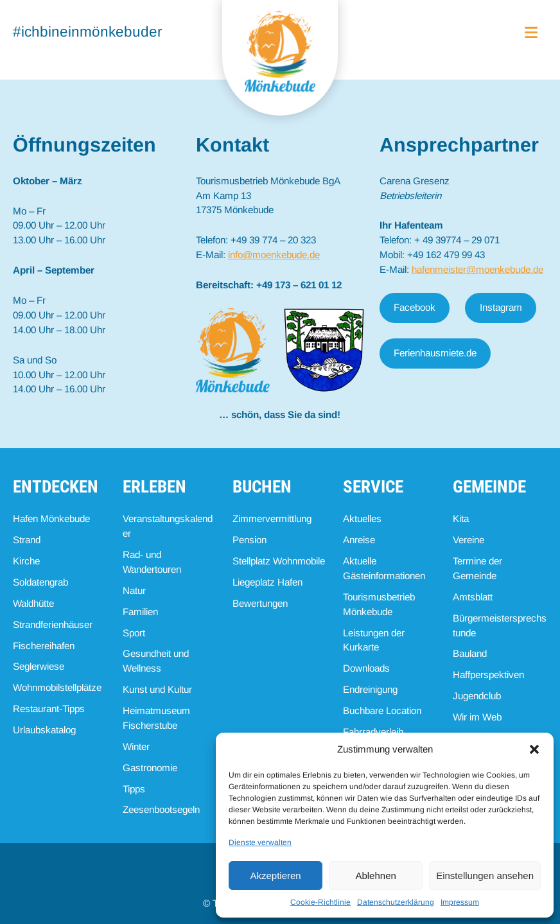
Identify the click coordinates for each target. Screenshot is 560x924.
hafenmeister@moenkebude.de (477, 269)
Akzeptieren (275, 876)
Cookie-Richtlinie (320, 902)
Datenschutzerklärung (396, 902)
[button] (534, 749)
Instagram (501, 307)
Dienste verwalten (260, 842)
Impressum (460, 902)
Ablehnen (375, 876)
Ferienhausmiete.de (435, 353)
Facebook (415, 307)
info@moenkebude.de (274, 255)
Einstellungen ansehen (485, 876)
